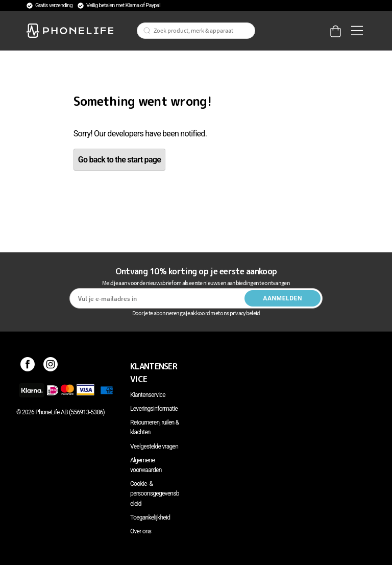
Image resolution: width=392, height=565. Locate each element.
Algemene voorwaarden (146, 465)
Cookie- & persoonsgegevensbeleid (155, 493)
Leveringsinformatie (154, 409)
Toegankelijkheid (150, 517)
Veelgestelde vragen (154, 446)
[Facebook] (28, 366)
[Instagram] (51, 366)
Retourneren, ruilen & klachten (154, 427)
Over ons (141, 531)
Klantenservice (148, 395)
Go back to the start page (119, 160)
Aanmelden (283, 298)
